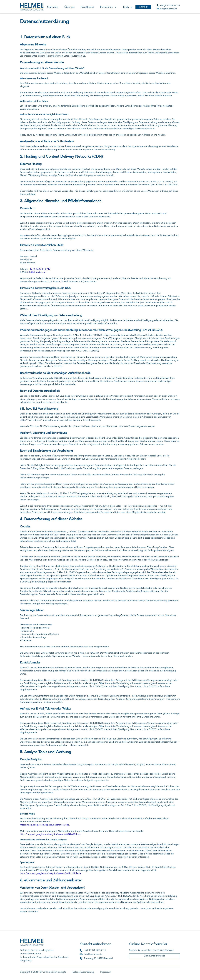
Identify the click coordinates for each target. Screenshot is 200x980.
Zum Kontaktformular (155, 956)
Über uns (69, 7)
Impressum (106, 972)
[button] (108, 7)
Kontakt (143, 7)
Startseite (53, 7)
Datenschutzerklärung (83, 972)
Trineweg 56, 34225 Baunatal (98, 958)
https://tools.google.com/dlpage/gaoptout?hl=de (45, 825)
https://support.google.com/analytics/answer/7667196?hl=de (50, 873)
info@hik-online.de (168, 9)
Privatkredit (87, 7)
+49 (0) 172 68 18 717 (170, 5)
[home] (32, 6)
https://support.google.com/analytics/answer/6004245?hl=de (50, 834)
